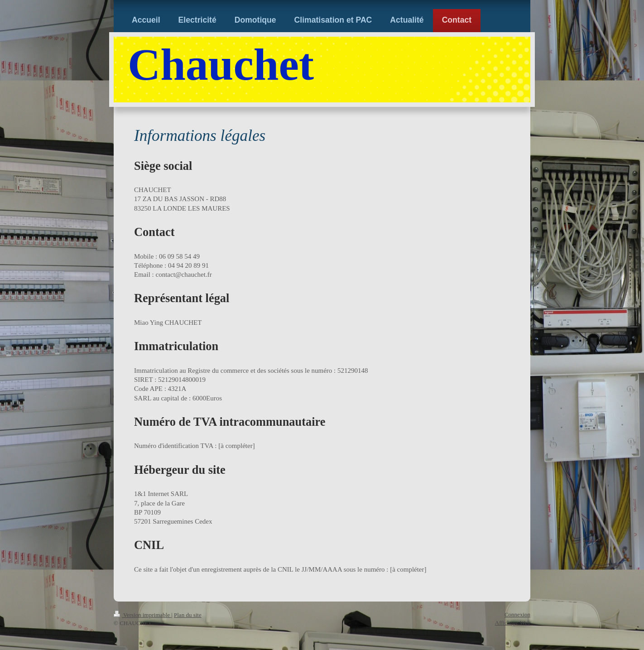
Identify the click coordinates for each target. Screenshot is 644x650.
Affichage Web (513, 623)
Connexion (517, 614)
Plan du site (188, 615)
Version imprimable (142, 615)
